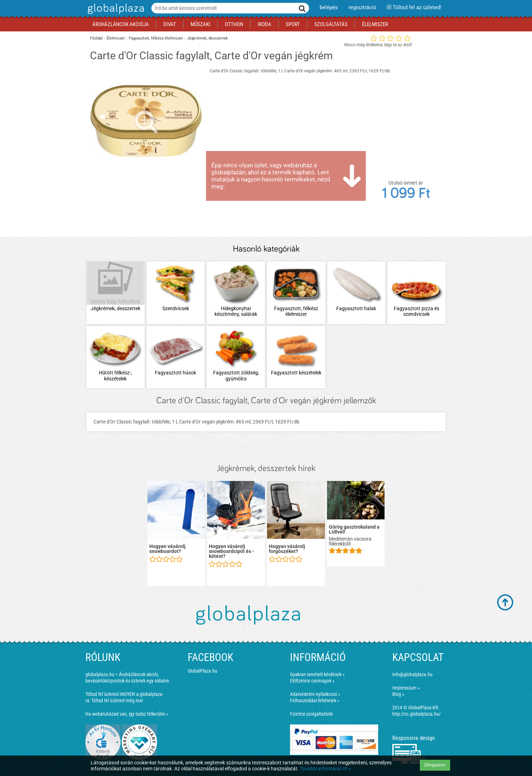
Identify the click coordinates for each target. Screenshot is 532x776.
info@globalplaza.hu (412, 674)
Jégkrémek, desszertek (207, 38)
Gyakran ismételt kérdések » (317, 674)
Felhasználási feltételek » (315, 700)
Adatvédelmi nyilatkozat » (315, 694)
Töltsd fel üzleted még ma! (117, 700)
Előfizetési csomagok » (312, 681)
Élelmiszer (116, 38)
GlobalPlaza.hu (202, 671)
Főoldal (96, 38)
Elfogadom (435, 765)
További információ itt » (325, 769)
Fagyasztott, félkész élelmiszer (156, 38)
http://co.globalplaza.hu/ (416, 714)
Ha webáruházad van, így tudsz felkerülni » (127, 714)
